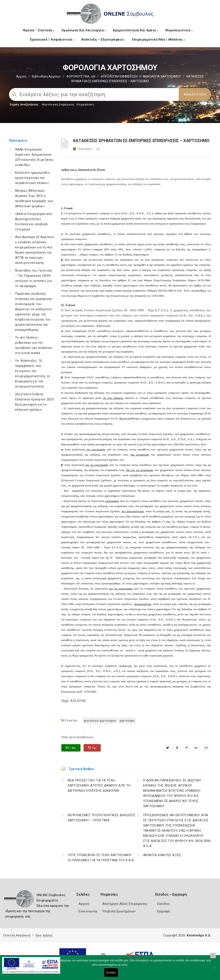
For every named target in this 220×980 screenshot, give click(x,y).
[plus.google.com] (196, 748)
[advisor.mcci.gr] (206, 748)
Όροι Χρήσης (44, 935)
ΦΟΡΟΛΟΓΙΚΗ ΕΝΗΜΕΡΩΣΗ (119, 76)
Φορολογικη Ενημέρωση (58, 104)
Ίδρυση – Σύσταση (39, 30)
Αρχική (21, 76)
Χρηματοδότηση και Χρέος (136, 30)
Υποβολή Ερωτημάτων (119, 911)
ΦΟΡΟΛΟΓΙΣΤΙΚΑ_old (81, 76)
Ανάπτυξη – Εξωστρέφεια (103, 40)
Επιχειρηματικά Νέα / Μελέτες (159, 40)
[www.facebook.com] (177, 748)
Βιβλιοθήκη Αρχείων (46, 76)
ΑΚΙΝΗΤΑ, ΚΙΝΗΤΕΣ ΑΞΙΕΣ (162, 855)
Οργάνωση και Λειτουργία (84, 30)
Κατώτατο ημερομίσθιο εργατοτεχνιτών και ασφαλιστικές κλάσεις (32, 178)
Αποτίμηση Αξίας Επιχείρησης (125, 904)
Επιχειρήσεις (86, 104)
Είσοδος (164, 904)
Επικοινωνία (88, 911)
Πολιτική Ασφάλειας (17, 935)
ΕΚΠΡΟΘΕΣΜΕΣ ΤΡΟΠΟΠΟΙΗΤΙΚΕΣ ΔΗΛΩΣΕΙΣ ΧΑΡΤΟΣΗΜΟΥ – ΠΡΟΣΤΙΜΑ (102, 818)
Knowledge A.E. (199, 935)
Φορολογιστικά (179, 30)
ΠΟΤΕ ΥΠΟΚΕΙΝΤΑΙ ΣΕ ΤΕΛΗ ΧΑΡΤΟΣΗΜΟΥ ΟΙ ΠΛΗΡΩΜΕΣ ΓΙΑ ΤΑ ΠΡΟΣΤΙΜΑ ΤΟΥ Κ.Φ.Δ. (101, 858)
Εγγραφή (164, 911)
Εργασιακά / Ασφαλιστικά (52, 40)
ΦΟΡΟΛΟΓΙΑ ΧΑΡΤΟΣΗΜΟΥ (162, 76)
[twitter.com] (167, 748)
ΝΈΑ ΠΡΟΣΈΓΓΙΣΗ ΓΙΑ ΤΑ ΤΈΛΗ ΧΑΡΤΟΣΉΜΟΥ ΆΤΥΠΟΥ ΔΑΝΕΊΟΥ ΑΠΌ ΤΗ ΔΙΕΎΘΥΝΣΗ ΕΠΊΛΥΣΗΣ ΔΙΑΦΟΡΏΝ (99, 786)
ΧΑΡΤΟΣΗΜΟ (127, 721)
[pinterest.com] (187, 748)
